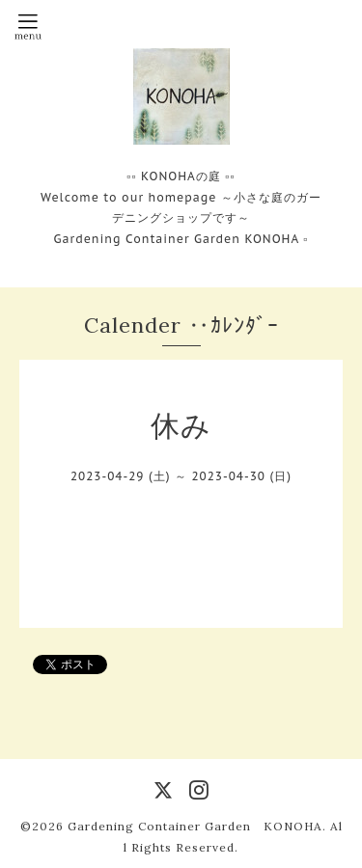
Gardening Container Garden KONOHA (195, 826)
